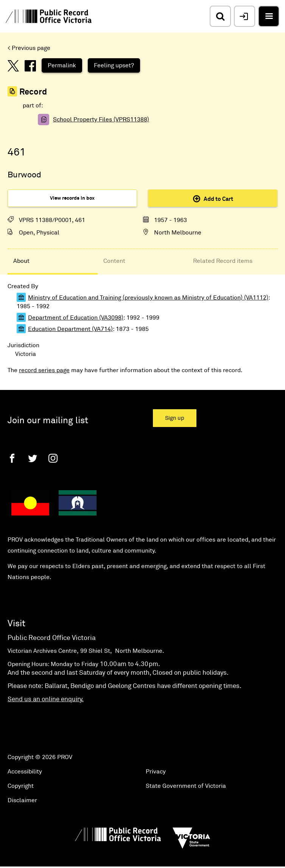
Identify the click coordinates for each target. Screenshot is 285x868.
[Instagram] (53, 458)
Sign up (175, 418)
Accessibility (25, 772)
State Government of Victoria (186, 786)
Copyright (21, 786)
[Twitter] (33, 458)
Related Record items (223, 261)
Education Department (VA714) (70, 329)
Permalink (62, 65)
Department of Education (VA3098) (76, 318)
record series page (44, 370)
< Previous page (29, 48)
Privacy (156, 772)
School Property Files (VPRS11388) (101, 120)
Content (114, 261)
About (21, 261)
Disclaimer (22, 800)
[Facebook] (12, 458)
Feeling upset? (114, 65)
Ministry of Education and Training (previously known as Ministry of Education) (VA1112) (148, 298)
